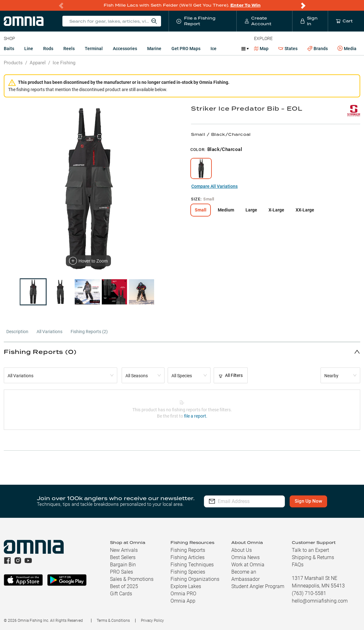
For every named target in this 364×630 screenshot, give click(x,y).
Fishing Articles (188, 557)
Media (347, 49)
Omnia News (246, 557)
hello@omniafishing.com (320, 601)
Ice (214, 49)
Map (261, 49)
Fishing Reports (188, 550)
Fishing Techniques (192, 565)
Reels (69, 49)
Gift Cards (121, 594)
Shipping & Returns (313, 557)
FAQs (298, 565)
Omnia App (183, 601)
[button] (182, 352)
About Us (242, 550)
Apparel (38, 63)
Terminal (94, 49)
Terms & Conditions (113, 621)
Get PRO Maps (186, 49)
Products (13, 63)
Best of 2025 (124, 586)
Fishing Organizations (195, 579)
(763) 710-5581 (309, 593)
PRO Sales (121, 572)
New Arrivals (124, 550)
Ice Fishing (64, 63)
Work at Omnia (248, 565)
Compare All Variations (214, 186)
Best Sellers (123, 557)
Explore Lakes (186, 586)
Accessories (125, 49)
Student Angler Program (258, 586)
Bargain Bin (123, 565)
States (288, 49)
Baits (9, 49)
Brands (318, 49)
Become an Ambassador (246, 575)
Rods (48, 49)
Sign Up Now (312, 501)
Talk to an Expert (310, 550)
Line (29, 49)
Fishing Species (188, 572)
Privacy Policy (152, 621)
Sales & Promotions (132, 579)
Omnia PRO (183, 594)
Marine (154, 49)
